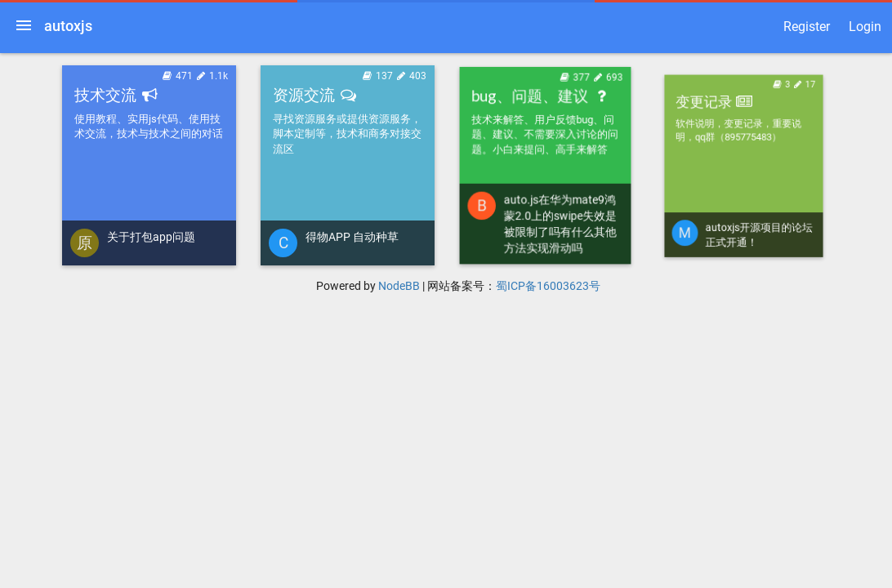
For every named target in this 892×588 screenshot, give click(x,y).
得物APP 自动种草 (352, 235)
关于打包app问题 (151, 237)
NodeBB (399, 286)
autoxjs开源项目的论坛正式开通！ (753, 212)
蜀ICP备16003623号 (548, 286)
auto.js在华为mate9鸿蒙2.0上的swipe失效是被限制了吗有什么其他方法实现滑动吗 (559, 219)
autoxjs (68, 26)
